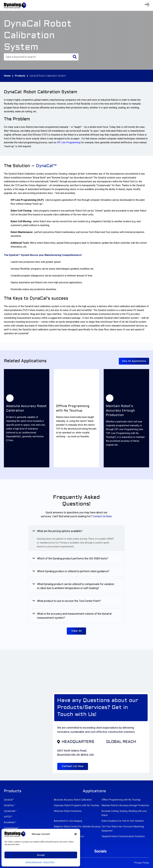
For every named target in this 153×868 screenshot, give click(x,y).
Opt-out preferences (34, 862)
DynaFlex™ (9, 805)
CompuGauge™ (12, 828)
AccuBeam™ (10, 822)
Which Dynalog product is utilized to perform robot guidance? (73, 571)
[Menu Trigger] (147, 4)
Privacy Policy (49, 862)
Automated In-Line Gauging (68, 821)
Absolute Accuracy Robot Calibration (73, 800)
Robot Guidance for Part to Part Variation (123, 821)
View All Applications (134, 361)
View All (76, 631)
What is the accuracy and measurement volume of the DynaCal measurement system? (74, 616)
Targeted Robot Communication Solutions (123, 836)
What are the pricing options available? (60, 531)
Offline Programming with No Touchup (121, 800)
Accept (41, 855)
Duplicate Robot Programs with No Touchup (76, 805)
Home (7, 76)
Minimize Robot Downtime (68, 811)
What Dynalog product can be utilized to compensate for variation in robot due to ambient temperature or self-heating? (76, 586)
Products (20, 76)
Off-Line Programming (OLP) (27, 200)
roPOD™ (8, 817)
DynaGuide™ (10, 811)
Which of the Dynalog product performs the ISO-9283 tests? (73, 558)
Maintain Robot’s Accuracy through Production (125, 805)
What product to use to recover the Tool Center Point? (69, 601)
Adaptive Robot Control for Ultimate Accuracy (77, 827)
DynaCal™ (9, 800)
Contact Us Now (73, 766)
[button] (76, 834)
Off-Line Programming (69, 142)
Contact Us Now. (102, 516)
